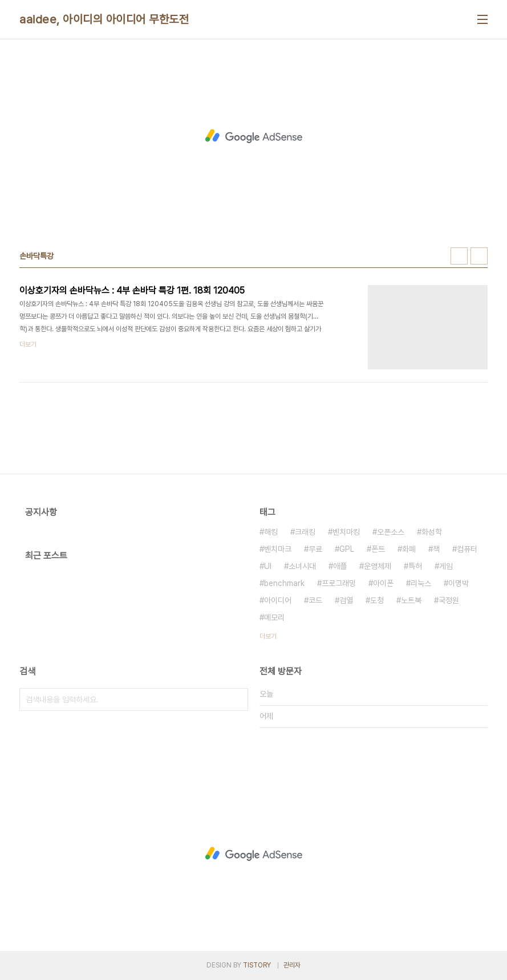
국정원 (449, 600)
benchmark (284, 583)
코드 (315, 600)
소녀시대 (302, 566)
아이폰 (383, 583)
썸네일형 (459, 256)
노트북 (411, 600)
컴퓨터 (467, 549)
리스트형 (479, 256)
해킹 (271, 532)
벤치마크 (278, 549)
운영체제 (378, 566)
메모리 (274, 617)
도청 (377, 600)
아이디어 (278, 600)
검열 (346, 600)
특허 (415, 566)
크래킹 (305, 532)
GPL (347, 549)
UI (268, 566)
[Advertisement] (254, 136)
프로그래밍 (339, 583)
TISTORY (257, 965)
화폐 (409, 549)
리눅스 (421, 583)
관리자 (292, 965)
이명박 (459, 583)
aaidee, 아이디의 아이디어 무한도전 (104, 19)
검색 (237, 700)
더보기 (268, 636)
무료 (315, 549)
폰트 (378, 549)
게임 (446, 566)
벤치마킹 (346, 532)
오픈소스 (391, 532)
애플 (340, 566)
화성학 (432, 532)
